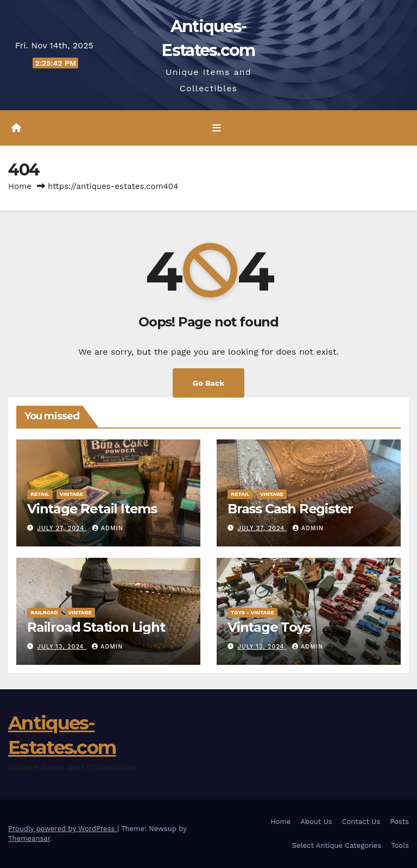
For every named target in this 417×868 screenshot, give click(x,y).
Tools (400, 845)
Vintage (71, 494)
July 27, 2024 (62, 528)
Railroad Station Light (96, 627)
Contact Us (361, 822)
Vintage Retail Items (92, 509)
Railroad (44, 612)
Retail (40, 494)
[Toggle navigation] (217, 128)
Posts (399, 822)
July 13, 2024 (62, 647)
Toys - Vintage (252, 612)
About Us (316, 822)
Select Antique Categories (337, 845)
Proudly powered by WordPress (63, 829)
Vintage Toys (269, 627)
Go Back (208, 383)
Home (20, 186)
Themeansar (29, 838)
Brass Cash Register (290, 509)
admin (108, 528)
